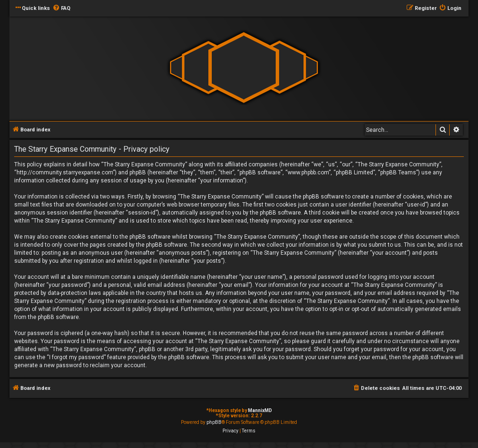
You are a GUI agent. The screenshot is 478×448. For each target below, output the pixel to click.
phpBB (214, 422)
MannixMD (260, 410)
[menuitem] (61, 9)
